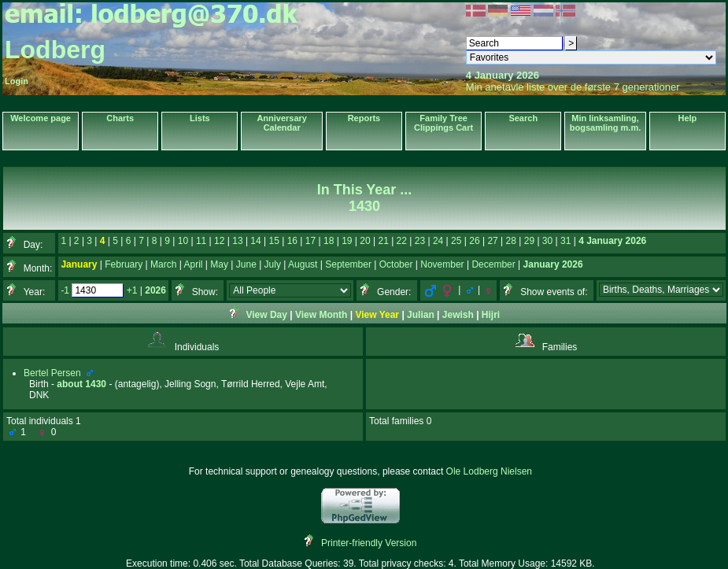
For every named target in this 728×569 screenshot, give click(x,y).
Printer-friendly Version (369, 543)
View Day (266, 315)
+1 (132, 290)
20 (365, 241)
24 (438, 241)
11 (201, 241)
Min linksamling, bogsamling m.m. (605, 123)
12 (219, 241)
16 (292, 241)
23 (420, 241)
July (273, 264)
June (246, 264)
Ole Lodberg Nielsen (489, 471)
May (219, 264)
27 (492, 241)
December (493, 264)
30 (547, 241)
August (303, 264)
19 (347, 241)
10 (183, 241)
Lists (200, 118)
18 (329, 241)
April (194, 264)
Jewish (458, 315)
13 (237, 241)
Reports (364, 118)
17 (310, 241)
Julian (421, 315)
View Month (321, 315)
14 (255, 241)
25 (456, 241)
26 (474, 241)
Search (523, 118)
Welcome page (41, 118)
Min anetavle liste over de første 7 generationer (573, 87)
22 (402, 241)
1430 (96, 384)
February (124, 264)
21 (383, 241)
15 (274, 241)
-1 (65, 290)
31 (565, 241)
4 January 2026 (612, 241)
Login (17, 81)
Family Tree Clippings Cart (443, 123)
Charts (120, 118)
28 (511, 241)
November (442, 264)
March (163, 264)
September (348, 264)
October (396, 264)
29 (529, 241)
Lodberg (55, 50)
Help (687, 118)
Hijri (491, 315)
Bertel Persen (52, 373)
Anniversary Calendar (282, 123)
